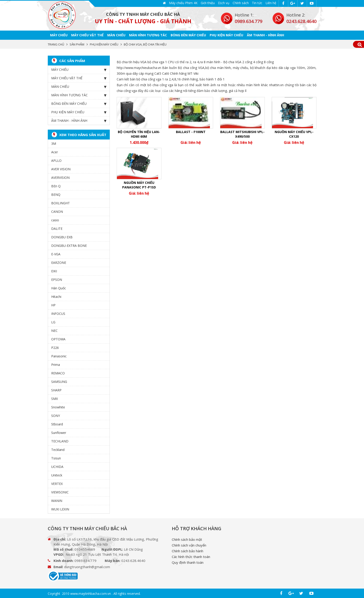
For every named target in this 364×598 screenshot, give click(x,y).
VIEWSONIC (60, 491)
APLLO (56, 160)
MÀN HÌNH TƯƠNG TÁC (148, 34)
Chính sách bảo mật (187, 539)
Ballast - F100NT (191, 131)
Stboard (57, 423)
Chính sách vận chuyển (189, 544)
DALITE (57, 228)
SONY (56, 415)
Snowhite (58, 406)
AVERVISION (60, 177)
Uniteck (57, 474)
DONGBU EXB (62, 236)
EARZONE (59, 262)
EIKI (54, 270)
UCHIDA (57, 466)
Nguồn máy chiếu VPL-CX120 (294, 133)
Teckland (58, 449)
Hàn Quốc (59, 287)
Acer (55, 151)
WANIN (57, 500)
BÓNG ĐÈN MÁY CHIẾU (188, 34)
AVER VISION (61, 168)
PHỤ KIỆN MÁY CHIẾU (226, 34)
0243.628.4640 (301, 21)
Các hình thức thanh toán (191, 556)
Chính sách (241, 3)
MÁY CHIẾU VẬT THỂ (87, 34)
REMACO (58, 372)
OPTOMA (58, 338)
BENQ (56, 194)
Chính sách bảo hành (188, 550)
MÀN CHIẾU (116, 34)
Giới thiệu (208, 3)
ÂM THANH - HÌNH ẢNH (265, 34)
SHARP (56, 389)
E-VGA (56, 253)
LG (53, 321)
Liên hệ (271, 3)
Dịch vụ (224, 3)
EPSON (57, 279)
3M (54, 143)
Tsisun (56, 457)
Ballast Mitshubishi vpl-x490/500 (242, 133)
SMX (55, 398)
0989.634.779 (248, 21)
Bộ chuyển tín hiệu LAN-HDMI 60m (139, 133)
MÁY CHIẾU (59, 34)
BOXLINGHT (61, 202)
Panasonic (59, 355)
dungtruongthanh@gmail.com (87, 566)
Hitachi (56, 296)
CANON (57, 211)
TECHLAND (60, 440)
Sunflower (59, 432)
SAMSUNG (59, 381)
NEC (54, 330)
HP (53, 304)
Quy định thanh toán (188, 562)
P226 (55, 347)
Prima (56, 364)
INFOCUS (58, 313)
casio (55, 219)
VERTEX (57, 483)
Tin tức (257, 3)
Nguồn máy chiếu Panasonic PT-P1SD (139, 184)
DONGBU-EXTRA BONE (69, 245)
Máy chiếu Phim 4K (183, 3)
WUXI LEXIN (60, 508)
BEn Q (56, 185)
